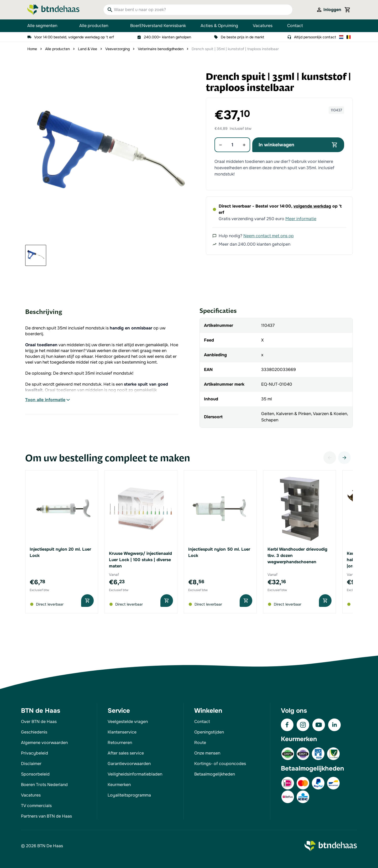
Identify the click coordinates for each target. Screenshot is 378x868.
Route (200, 743)
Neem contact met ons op (269, 236)
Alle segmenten (46, 26)
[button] (110, 156)
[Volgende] (344, 458)
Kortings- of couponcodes (220, 764)
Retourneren (120, 743)
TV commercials (36, 806)
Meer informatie (301, 219)
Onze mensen (207, 753)
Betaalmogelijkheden (215, 774)
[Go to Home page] (53, 10)
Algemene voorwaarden (44, 743)
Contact (295, 26)
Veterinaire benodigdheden (161, 49)
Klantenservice (122, 732)
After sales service (126, 753)
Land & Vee (88, 49)
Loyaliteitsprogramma (129, 795)
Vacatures (263, 26)
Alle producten (97, 26)
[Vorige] (330, 458)
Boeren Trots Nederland (44, 785)
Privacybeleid (35, 753)
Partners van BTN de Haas (46, 816)
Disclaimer (31, 764)
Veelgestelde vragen (128, 722)
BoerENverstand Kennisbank (158, 26)
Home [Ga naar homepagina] (32, 49)
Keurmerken (119, 785)
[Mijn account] (329, 10)
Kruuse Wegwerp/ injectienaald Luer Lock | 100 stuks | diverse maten (140, 560)
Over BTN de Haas (39, 722)
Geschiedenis (34, 732)
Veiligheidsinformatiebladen (135, 774)
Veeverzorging (117, 49)
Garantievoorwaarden (129, 764)
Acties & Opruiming (219, 26)
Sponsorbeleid (35, 774)
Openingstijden (209, 732)
